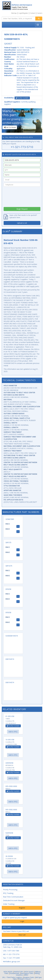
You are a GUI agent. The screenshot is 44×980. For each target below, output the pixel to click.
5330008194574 (12, 636)
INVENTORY (18, 972)
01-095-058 (10, 716)
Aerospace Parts (27, 973)
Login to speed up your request (15, 918)
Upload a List (22, 223)
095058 (8, 589)
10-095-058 (10, 740)
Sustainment (15, 973)
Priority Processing (10, 890)
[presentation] (22, 196)
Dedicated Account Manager (14, 900)
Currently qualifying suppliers (20, 103)
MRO (26, 975)
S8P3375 (9, 566)
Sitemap (14, 13)
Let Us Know (10, 127)
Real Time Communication (13, 897)
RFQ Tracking (8, 893)
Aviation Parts (29, 977)
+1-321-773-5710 (22, 147)
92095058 (9, 833)
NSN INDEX (8, 972)
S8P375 (8, 542)
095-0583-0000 (11, 786)
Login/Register (23, 13)
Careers (40, 13)
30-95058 (9, 856)
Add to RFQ (13, 732)
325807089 (10, 519)
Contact (33, 13)
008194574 (10, 659)
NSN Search (29, 972)
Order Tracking (9, 904)
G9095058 (9, 763)
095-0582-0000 (11, 810)
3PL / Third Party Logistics (12, 977)
